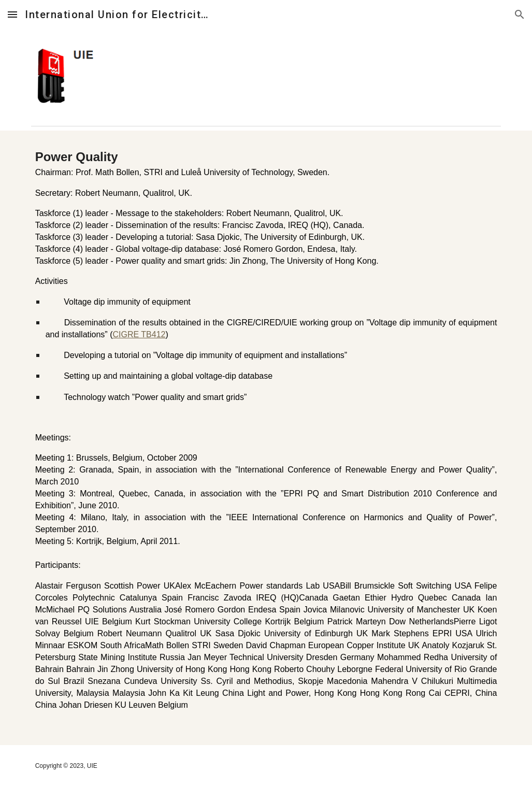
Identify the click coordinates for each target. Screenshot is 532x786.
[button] (12, 14)
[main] (266, 438)
